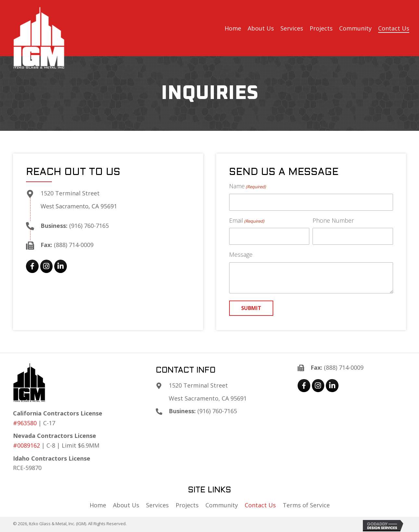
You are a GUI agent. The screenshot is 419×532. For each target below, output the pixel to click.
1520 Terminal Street (70, 193)
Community (222, 505)
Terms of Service (306, 505)
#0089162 (26, 445)
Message (241, 254)
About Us (126, 505)
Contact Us (260, 505)
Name (247, 186)
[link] (233, 29)
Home (98, 505)
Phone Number (333, 220)
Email (247, 221)
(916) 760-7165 (89, 226)
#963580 (25, 423)
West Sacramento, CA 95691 (79, 206)
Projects (187, 505)
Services (157, 505)
